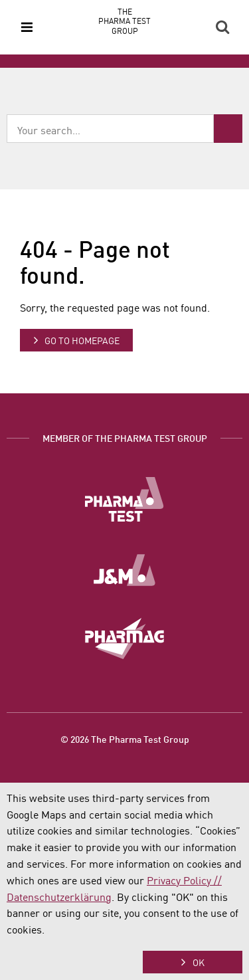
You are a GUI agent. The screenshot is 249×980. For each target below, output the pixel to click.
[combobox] (110, 129)
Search (222, 27)
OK (199, 962)
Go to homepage (82, 340)
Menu (27, 27)
